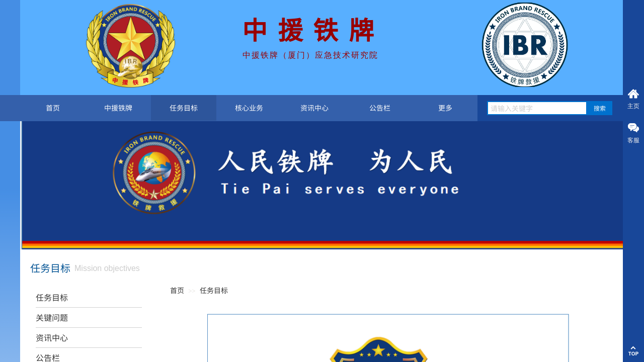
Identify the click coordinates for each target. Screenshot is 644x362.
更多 (445, 108)
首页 (53, 108)
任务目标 (184, 108)
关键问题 (52, 317)
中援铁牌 (118, 108)
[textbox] (537, 108)
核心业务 (249, 108)
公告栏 (380, 108)
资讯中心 (314, 108)
